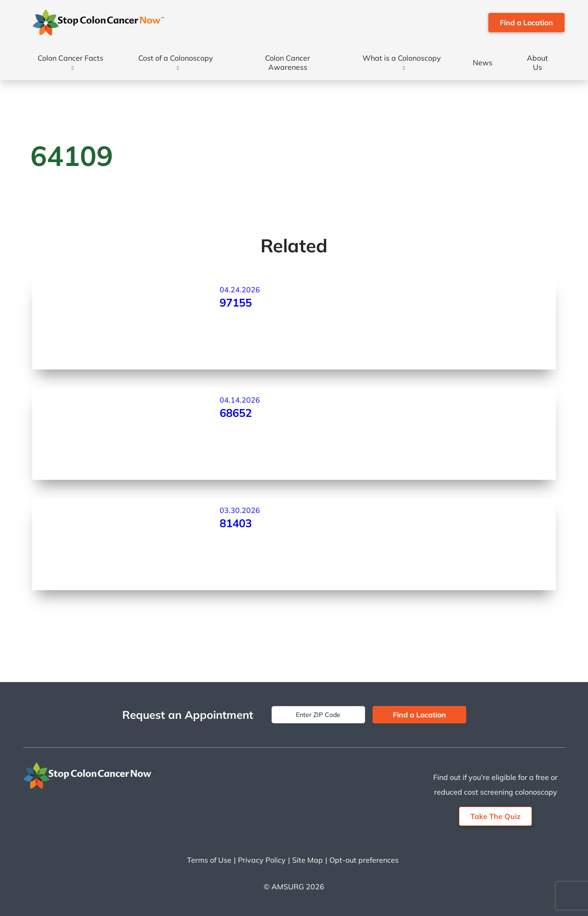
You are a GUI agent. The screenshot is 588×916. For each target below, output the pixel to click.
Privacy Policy (262, 860)
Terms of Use (209, 860)
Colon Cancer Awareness (288, 63)
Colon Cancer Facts (71, 58)
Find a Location (526, 23)
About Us (537, 63)
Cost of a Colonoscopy (176, 58)
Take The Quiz (495, 816)
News (483, 63)
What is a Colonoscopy (402, 58)
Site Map (308, 860)
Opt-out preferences (364, 860)
